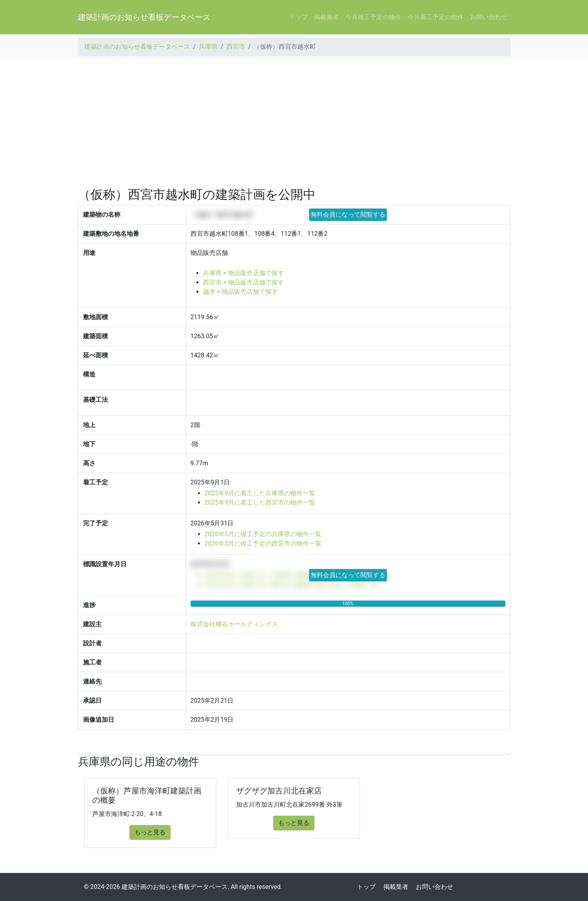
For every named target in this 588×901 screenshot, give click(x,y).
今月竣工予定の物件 (373, 17)
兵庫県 (208, 47)
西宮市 (236, 47)
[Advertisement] (294, 123)
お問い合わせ (489, 17)
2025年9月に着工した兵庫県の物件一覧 (260, 493)
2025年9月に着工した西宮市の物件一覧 (260, 503)
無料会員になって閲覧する (348, 215)
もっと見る (150, 832)
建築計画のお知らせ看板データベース (144, 17)
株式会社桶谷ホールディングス (234, 624)
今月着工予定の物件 (436, 17)
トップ (298, 17)
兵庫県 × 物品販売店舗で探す (244, 273)
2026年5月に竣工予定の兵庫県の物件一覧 (263, 534)
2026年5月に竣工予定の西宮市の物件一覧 (263, 543)
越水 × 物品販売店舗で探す (240, 292)
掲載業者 (327, 17)
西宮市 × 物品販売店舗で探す (244, 282)
